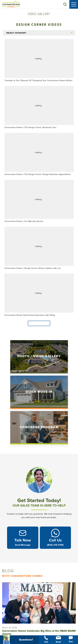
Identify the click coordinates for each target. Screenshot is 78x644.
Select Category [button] (16, 33)
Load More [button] (39, 323)
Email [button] (58, 640)
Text (71, 640)
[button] (65, 4)
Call (46, 640)
